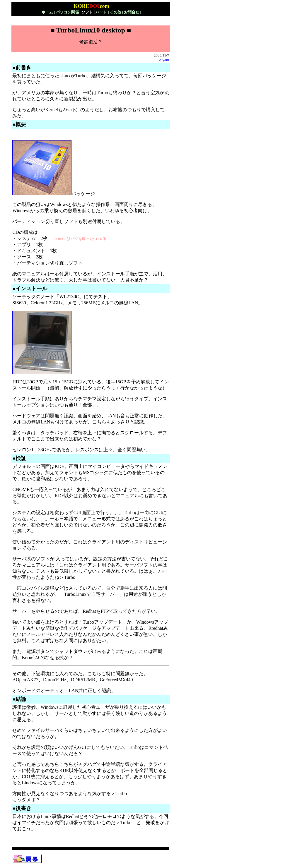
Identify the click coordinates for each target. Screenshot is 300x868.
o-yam (164, 60)
